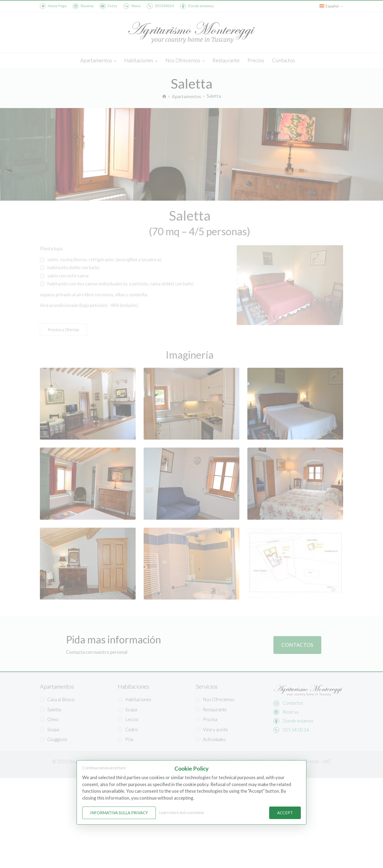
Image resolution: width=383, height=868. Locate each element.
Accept (285, 813)
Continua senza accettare (104, 768)
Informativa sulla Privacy (119, 813)
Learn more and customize (182, 813)
